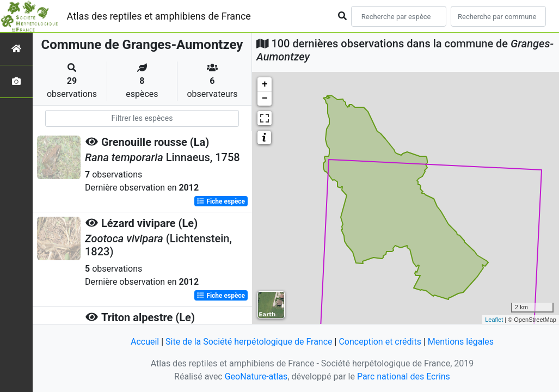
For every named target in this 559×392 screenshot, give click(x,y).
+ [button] (265, 84)
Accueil (145, 342)
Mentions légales (461, 342)
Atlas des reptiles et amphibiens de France (159, 16)
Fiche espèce (221, 201)
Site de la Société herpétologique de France (249, 342)
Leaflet (494, 320)
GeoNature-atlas (256, 376)
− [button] (265, 99)
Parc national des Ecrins (404, 376)
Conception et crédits (380, 342)
